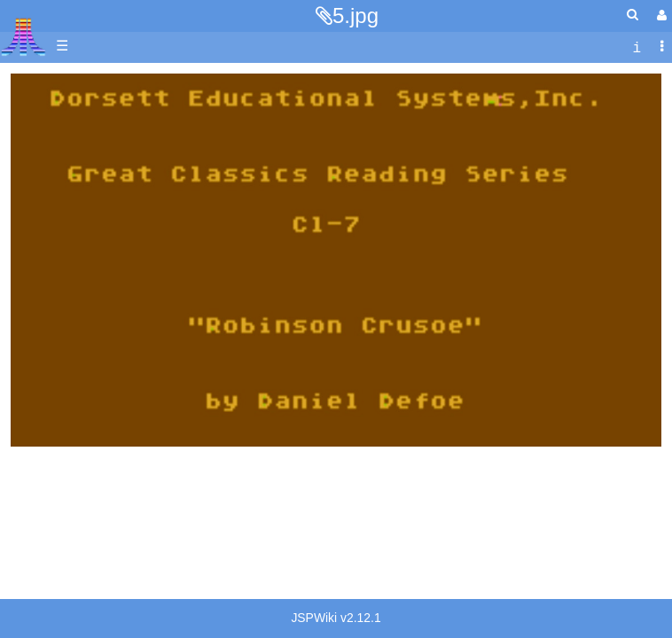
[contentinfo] (637, 47)
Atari (23, 36)
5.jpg (356, 16)
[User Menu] (660, 16)
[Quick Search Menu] (633, 15)
